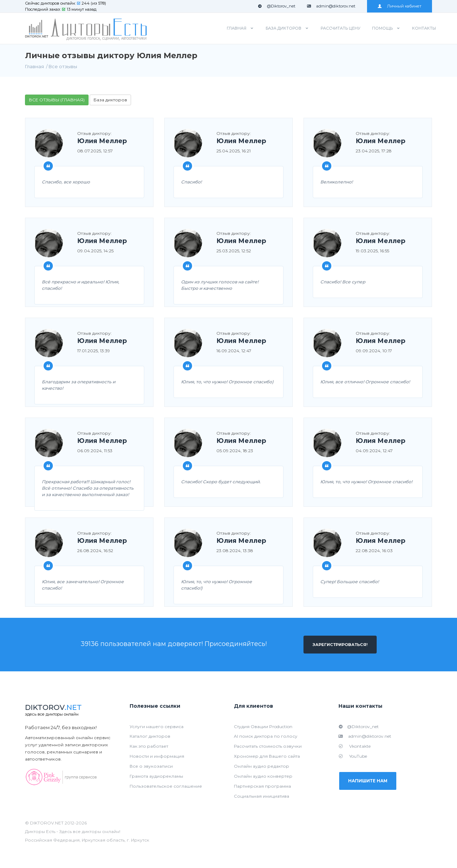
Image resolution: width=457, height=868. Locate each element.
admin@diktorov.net (331, 6)
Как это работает (149, 746)
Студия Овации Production (263, 726)
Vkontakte (355, 746)
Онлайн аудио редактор (262, 766)
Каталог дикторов (150, 736)
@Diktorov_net (277, 6)
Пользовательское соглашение (166, 786)
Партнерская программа (262, 786)
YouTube (353, 756)
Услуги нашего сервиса (157, 726)
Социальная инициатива (262, 796)
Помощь (382, 28)
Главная (237, 28)
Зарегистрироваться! (340, 644)
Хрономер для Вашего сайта (267, 756)
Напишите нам (370, 782)
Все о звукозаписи (151, 766)
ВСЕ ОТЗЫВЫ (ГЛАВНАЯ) (57, 100)
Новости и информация (157, 756)
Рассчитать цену (340, 28)
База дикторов (283, 28)
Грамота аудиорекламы (156, 776)
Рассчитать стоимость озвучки (268, 746)
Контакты (424, 28)
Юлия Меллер (102, 141)
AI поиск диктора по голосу (266, 736)
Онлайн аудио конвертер (263, 776)
